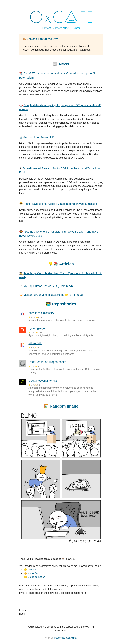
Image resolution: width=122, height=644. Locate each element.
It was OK (33, 573)
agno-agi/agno (37, 328)
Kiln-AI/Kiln (35, 343)
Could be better (36, 577)
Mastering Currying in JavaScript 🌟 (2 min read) (54, 295)
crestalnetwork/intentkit (43, 381)
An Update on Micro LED (39, 137)
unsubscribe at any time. (65, 638)
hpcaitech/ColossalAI (42, 313)
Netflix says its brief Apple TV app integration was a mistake (60, 204)
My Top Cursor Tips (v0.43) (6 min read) (48, 286)
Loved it (32, 570)
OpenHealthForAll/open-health (47, 362)
